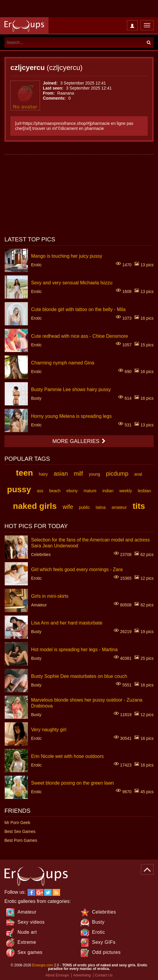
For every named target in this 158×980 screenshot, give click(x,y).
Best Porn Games (21, 840)
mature (90, 491)
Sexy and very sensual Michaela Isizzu (72, 282)
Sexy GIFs (104, 942)
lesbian (144, 491)
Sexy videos (31, 922)
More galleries (79, 441)
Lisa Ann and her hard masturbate (67, 623)
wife (68, 507)
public (84, 507)
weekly (126, 491)
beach (55, 491)
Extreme (27, 942)
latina (101, 507)
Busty (98, 922)
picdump (117, 474)
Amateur (27, 912)
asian (61, 474)
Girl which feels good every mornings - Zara (77, 569)
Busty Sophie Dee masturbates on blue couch (79, 676)
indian (108, 491)
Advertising (82, 975)
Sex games (30, 952)
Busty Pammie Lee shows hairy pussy (71, 389)
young (94, 474)
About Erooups (57, 975)
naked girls (35, 506)
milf (78, 474)
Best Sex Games (20, 831)
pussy (19, 489)
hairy (43, 474)
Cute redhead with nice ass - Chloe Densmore (79, 336)
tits (139, 506)
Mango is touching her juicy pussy (67, 256)
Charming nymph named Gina (63, 362)
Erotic (99, 932)
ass (40, 491)
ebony (72, 491)
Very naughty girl (49, 729)
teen (25, 473)
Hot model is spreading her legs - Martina (74, 649)
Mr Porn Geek (17, 823)
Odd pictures (106, 952)
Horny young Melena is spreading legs (71, 416)
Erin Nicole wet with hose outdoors (67, 756)
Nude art (27, 932)
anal (138, 474)
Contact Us (104, 975)
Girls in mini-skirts (50, 596)
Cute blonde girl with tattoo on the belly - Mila (78, 309)
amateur (119, 507)
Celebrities (104, 912)
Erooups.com (43, 965)
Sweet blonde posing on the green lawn (72, 783)
